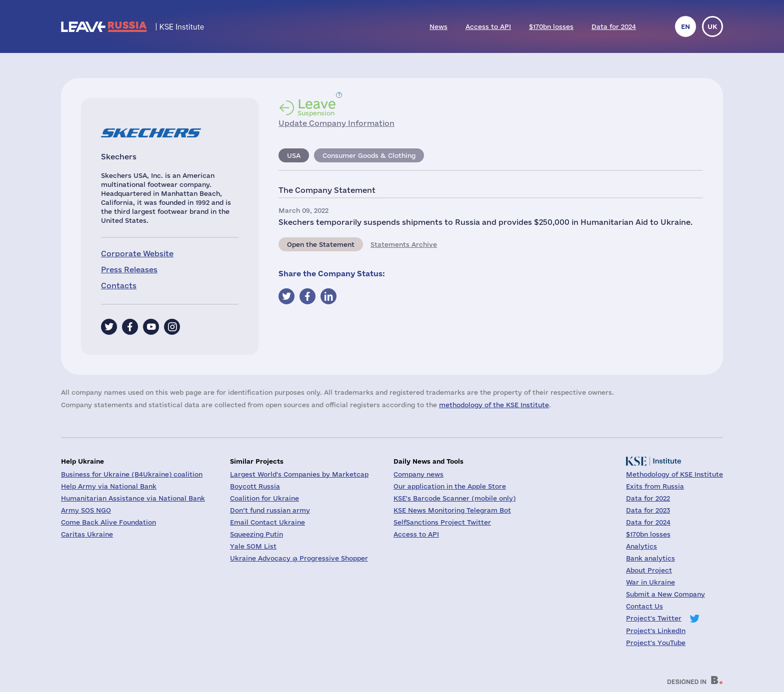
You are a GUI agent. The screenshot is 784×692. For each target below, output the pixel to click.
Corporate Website (137, 254)
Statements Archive (404, 244)
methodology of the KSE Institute (494, 405)
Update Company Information (336, 123)
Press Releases (129, 270)
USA (294, 155)
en (685, 26)
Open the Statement (321, 244)
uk (712, 26)
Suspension (317, 107)
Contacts (119, 286)
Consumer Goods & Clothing (369, 155)
